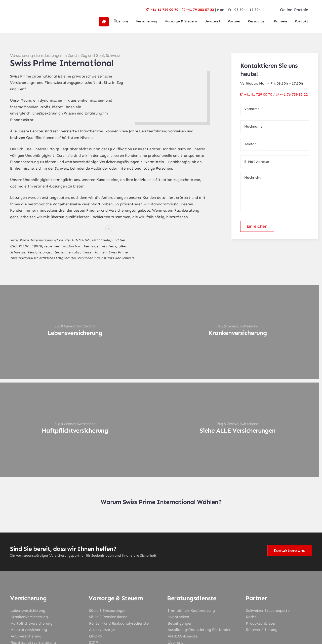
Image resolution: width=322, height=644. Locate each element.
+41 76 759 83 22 (292, 94)
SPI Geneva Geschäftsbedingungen (182, 619)
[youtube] (172, 586)
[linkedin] (182, 586)
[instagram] (161, 586)
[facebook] (140, 586)
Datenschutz (190, 613)
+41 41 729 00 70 (164, 10)
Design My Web (180, 626)
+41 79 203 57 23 (200, 10)
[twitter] (150, 586)
